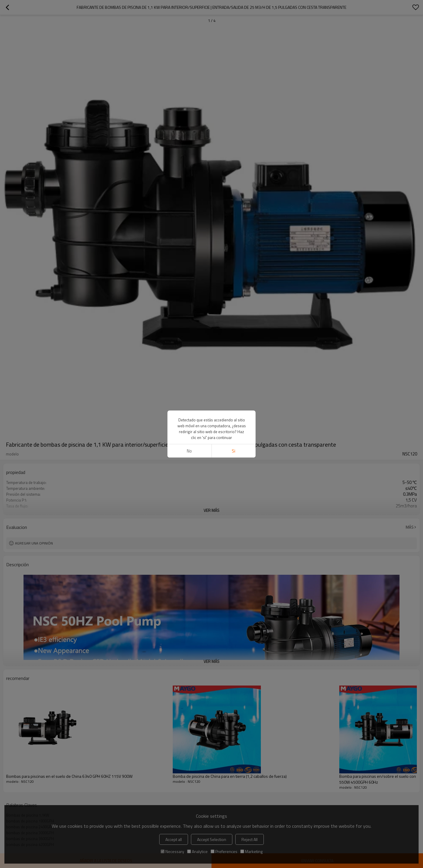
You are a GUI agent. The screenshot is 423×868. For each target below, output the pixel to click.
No (189, 451)
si (234, 451)
